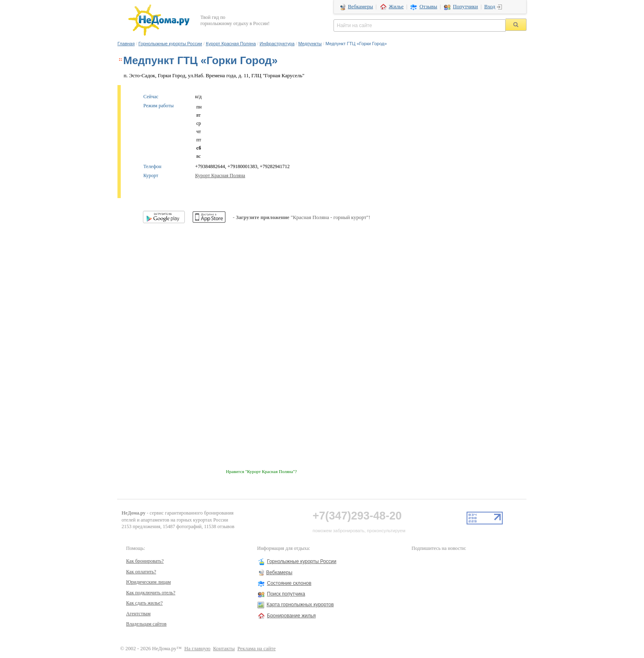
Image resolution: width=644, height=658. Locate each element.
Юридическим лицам (148, 582)
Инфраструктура (277, 44)
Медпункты (310, 44)
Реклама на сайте (256, 649)
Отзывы (428, 7)
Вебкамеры (360, 7)
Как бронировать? (145, 561)
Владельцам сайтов (146, 624)
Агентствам (138, 614)
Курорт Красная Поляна (231, 44)
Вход (490, 7)
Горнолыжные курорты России (170, 44)
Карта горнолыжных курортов (300, 605)
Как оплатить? (141, 572)
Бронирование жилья (291, 616)
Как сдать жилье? (144, 603)
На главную (198, 649)
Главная (126, 44)
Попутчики (466, 7)
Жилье (396, 7)
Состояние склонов (289, 583)
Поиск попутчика (286, 594)
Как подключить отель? (151, 593)
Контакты (224, 649)
